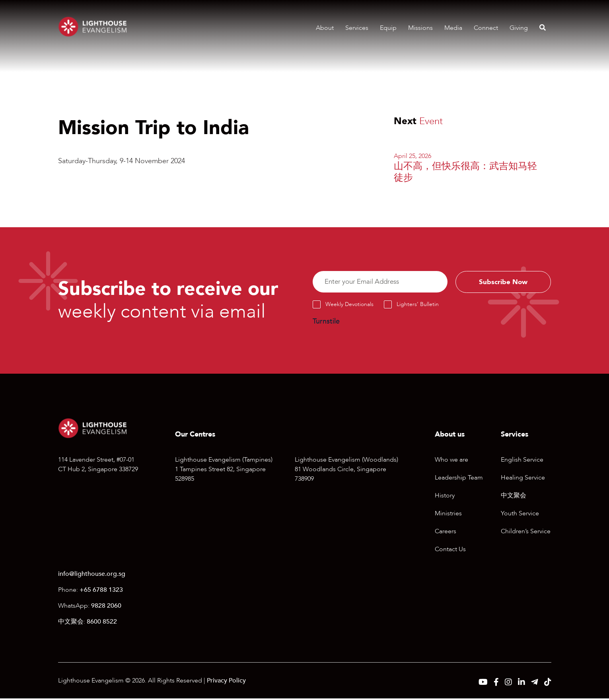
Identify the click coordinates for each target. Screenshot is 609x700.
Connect (486, 28)
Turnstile (326, 323)
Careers (446, 532)
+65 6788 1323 (101, 591)
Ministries (448, 515)
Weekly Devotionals (349, 306)
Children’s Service (526, 532)
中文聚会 (514, 497)
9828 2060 (106, 607)
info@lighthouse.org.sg (92, 575)
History (445, 497)
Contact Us (450, 550)
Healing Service (523, 479)
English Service (522, 461)
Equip (388, 28)
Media (453, 28)
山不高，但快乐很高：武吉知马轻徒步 (465, 172)
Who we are (451, 461)
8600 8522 (102, 623)
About (325, 28)
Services (357, 28)
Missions (420, 28)
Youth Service (520, 515)
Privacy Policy (226, 682)
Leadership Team (459, 479)
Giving (519, 28)
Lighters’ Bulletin (418, 306)
